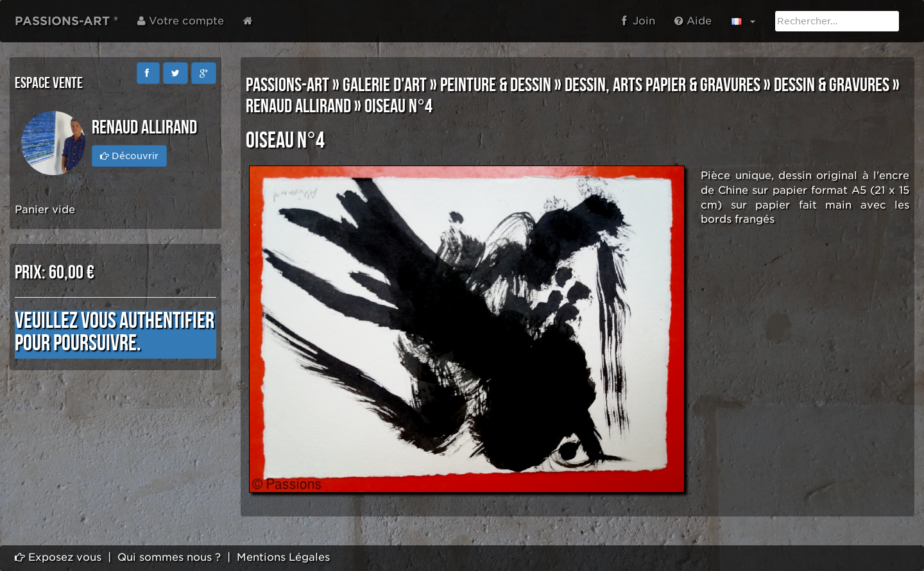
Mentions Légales (283, 557)
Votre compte (181, 21)
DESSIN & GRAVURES (832, 85)
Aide (693, 21)
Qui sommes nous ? (169, 557)
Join (638, 21)
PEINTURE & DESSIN (496, 85)
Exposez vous (58, 557)
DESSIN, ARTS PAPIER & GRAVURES (663, 85)
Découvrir (129, 156)
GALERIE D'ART (385, 85)
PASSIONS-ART (287, 85)
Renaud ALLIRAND (298, 107)
